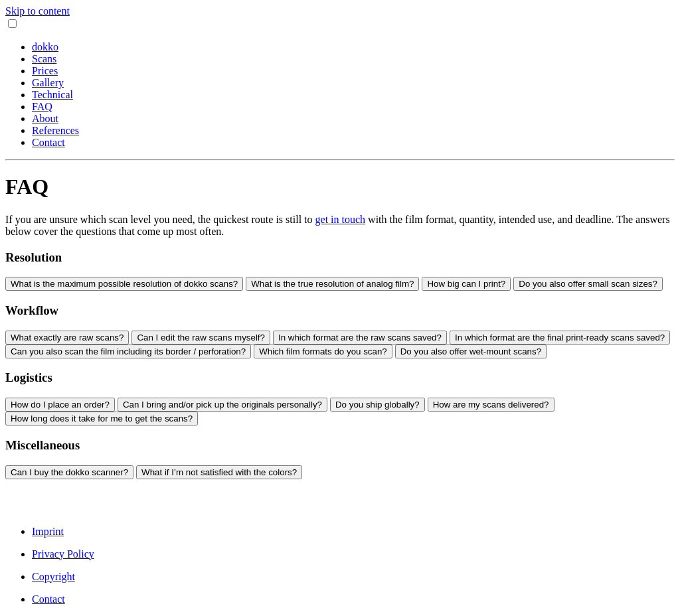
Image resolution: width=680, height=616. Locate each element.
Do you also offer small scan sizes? (588, 284)
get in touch (341, 219)
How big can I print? (466, 284)
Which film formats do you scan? (323, 351)
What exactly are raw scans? (67, 338)
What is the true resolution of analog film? (332, 284)
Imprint (48, 531)
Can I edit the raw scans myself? (201, 338)
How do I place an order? (60, 405)
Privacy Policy (63, 554)
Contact (48, 142)
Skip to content (38, 11)
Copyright (53, 577)
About (45, 118)
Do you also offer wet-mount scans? (471, 351)
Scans (44, 59)
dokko (45, 47)
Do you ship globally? (378, 405)
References (55, 130)
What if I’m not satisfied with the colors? (219, 472)
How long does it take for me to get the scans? (102, 419)
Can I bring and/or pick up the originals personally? (222, 405)
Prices (45, 71)
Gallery (48, 83)
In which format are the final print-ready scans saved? (560, 338)
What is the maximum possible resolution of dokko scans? (124, 284)
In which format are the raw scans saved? (360, 338)
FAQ (42, 107)
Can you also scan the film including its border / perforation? (128, 351)
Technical (52, 95)
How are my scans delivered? (491, 405)
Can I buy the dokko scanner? (69, 472)
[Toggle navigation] (12, 24)
